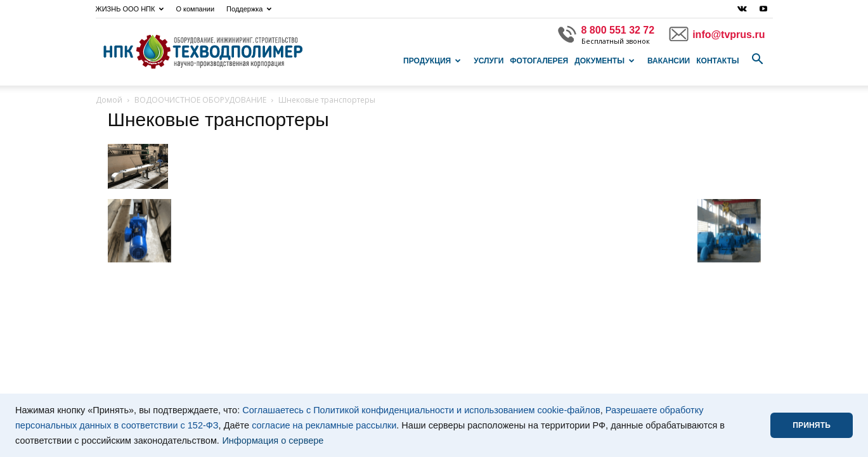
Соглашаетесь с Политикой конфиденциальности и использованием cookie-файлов (421, 410)
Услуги (489, 61)
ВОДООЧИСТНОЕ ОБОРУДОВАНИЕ (200, 100)
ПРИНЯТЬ (812, 425)
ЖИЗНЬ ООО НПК (130, 9)
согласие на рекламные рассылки (324, 425)
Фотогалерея (539, 61)
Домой (109, 100)
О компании (195, 9)
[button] (758, 60)
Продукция (432, 61)
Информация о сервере (273, 441)
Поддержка (249, 9)
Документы (605, 61)
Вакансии (669, 61)
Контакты (717, 61)
